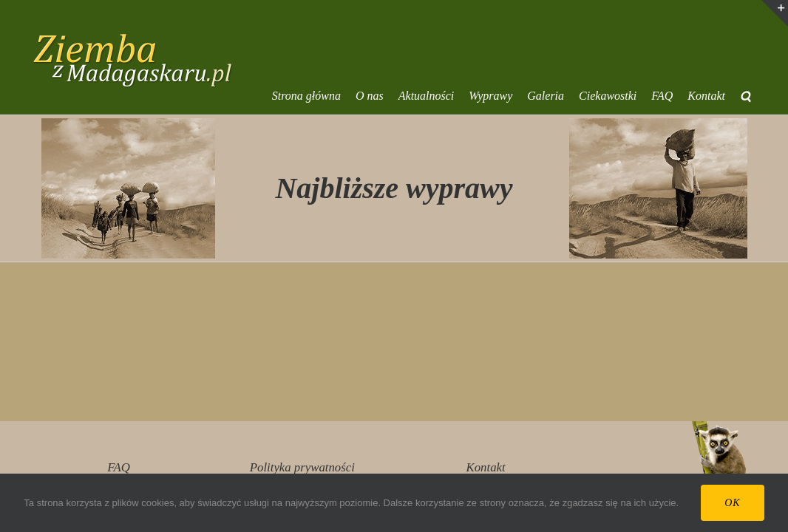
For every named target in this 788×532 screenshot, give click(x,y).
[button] (760, 96)
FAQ (118, 467)
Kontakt (486, 467)
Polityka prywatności (302, 467)
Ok (732, 503)
